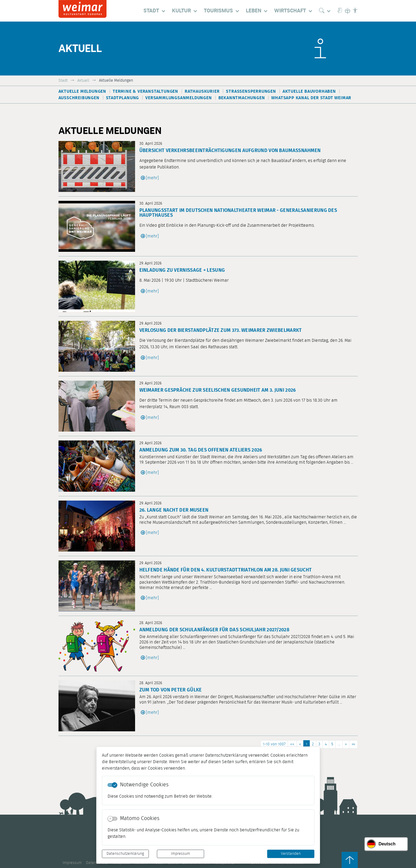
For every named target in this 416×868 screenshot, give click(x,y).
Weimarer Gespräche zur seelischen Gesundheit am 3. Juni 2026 (218, 390)
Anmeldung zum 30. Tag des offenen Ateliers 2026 (201, 450)
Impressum (181, 854)
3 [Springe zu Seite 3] (319, 744)
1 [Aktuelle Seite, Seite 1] (307, 744)
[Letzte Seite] (353, 744)
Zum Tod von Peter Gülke (171, 690)
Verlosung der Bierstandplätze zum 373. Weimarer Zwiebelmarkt (221, 330)
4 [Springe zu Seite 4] (326, 744)
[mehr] (152, 178)
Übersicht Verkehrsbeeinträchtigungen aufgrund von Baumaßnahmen (230, 151)
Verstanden (291, 854)
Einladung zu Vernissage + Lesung (182, 270)
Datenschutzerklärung (125, 854)
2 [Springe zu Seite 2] (313, 744)
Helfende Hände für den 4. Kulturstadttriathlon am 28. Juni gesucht (226, 570)
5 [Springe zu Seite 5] (332, 744)
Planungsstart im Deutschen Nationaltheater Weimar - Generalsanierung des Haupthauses (238, 213)
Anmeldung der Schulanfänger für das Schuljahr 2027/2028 (214, 630)
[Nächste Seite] (346, 744)
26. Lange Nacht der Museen (174, 510)
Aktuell (83, 80)
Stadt (63, 80)
